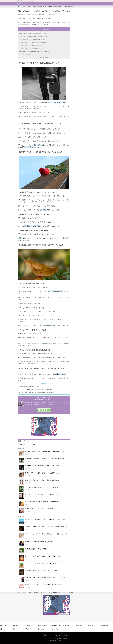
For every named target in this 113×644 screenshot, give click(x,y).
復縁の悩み (29, 625)
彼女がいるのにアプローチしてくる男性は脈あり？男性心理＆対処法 (45, 585)
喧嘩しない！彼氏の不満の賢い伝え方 (28, 386)
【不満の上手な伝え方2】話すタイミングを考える (32, 45)
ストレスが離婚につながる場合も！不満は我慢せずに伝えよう (33, 36)
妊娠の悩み (91, 625)
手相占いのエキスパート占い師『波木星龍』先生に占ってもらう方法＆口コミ (47, 535)
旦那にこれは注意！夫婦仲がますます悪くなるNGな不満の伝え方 (34, 51)
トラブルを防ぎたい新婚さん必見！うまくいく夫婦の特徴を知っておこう (37, 392)
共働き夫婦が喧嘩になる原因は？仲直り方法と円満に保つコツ (43, 466)
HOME (18, 7)
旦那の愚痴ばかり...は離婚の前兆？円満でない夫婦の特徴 (41, 501)
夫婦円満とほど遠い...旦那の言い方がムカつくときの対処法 (42, 487)
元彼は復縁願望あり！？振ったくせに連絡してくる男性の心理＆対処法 (45, 577)
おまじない (41, 629)
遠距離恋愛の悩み (56, 625)
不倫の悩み (16, 625)
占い (14, 629)
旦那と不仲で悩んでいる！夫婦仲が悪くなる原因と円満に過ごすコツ (45, 459)
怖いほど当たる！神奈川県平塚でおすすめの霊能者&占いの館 (43, 556)
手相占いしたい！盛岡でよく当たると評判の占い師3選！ (41, 563)
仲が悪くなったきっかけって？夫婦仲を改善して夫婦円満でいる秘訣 (45, 452)
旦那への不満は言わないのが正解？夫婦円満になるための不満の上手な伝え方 (56, 7)
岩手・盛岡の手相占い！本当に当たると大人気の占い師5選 (42, 570)
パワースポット (55, 629)
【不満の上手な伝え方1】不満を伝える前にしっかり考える (34, 42)
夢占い (27, 629)
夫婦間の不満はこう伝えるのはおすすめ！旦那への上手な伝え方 (33, 39)
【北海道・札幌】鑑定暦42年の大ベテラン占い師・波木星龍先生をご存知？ (47, 527)
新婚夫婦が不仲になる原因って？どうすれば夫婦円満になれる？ (43, 473)
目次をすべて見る (44, 58)
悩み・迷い (23, 7)
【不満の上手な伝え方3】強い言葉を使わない (31, 48)
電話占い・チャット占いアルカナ (53, 635)
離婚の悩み (79, 625)
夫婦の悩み (29, 7)
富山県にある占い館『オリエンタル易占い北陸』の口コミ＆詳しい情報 (45, 520)
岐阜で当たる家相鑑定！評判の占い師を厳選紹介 (39, 542)
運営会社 (66, 635)
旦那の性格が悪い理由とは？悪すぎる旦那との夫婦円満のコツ (43, 480)
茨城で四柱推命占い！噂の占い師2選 (36, 549)
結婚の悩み (4, 625)
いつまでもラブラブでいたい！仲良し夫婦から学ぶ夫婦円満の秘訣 (36, 389)
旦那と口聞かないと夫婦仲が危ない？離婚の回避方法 (40, 509)
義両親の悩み (105, 625)
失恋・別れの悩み (43, 625)
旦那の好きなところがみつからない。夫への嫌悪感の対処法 (42, 494)
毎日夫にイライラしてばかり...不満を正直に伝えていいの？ (32, 33)
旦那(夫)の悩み (36, 7)
